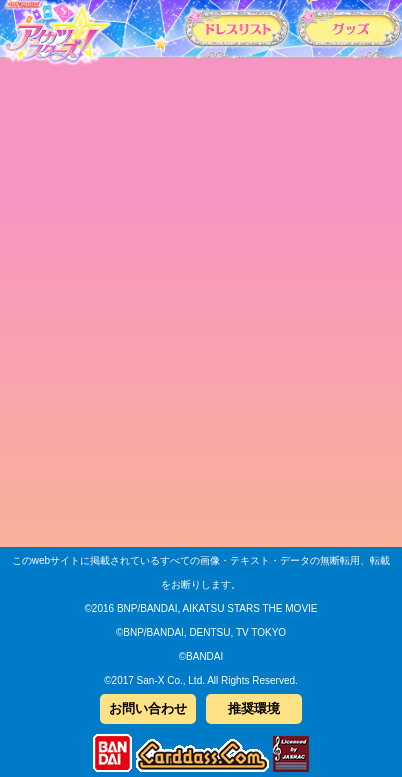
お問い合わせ (148, 708)
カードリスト (237, 27)
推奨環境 (254, 708)
